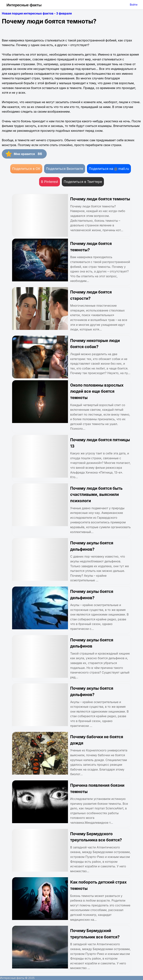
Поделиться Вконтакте (65, 169)
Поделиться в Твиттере (83, 182)
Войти (134, 5)
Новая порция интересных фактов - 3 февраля (37, 13)
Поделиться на (109, 169)
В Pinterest (50, 182)
